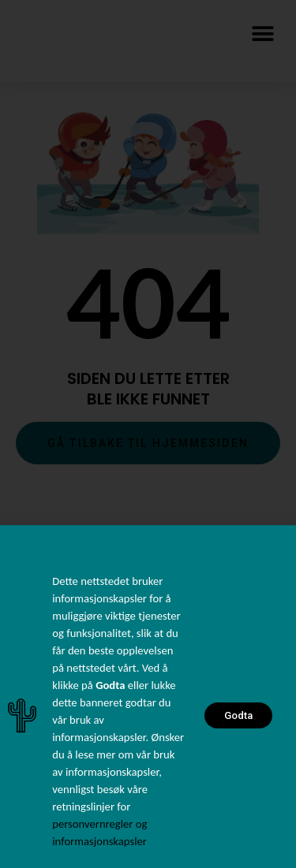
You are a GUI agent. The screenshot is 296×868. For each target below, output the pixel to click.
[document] (148, 434)
